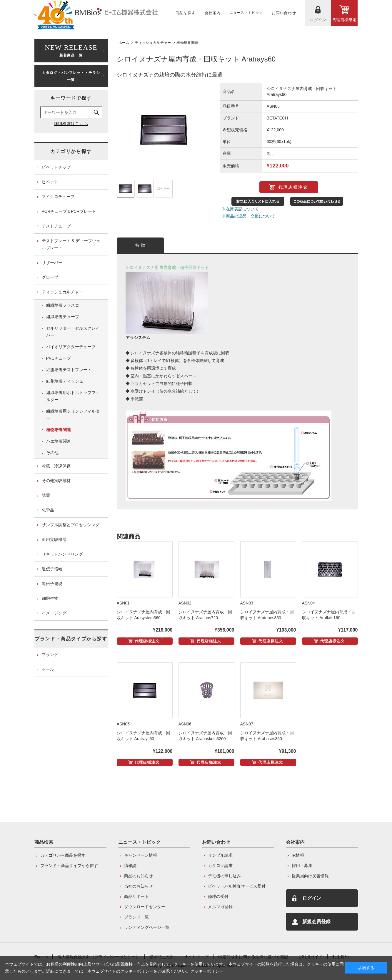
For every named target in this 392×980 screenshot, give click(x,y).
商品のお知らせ (139, 876)
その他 (52, 453)
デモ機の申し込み (224, 876)
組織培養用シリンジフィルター (73, 415)
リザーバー (52, 263)
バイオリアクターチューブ (71, 347)
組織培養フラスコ (63, 305)
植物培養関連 (187, 43)
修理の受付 (218, 896)
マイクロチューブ (58, 197)
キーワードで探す (71, 98)
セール (48, 669)
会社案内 (295, 842)
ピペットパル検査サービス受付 (237, 886)
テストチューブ (56, 226)
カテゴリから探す (71, 151)
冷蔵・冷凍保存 (56, 466)
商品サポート (136, 896)
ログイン (312, 898)
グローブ (50, 277)
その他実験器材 (56, 481)
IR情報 (298, 855)
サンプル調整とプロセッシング (71, 525)
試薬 (46, 495)
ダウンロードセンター (145, 907)
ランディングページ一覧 (147, 927)
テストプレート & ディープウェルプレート (71, 244)
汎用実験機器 (54, 539)
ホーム (124, 43)
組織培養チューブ (63, 317)
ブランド (50, 655)
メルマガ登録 (220, 907)
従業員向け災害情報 (310, 876)
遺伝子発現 (52, 584)
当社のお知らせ (139, 886)
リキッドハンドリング (62, 554)
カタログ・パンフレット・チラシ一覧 (71, 76)
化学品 (48, 510)
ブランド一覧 (136, 917)
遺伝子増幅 (52, 569)
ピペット (50, 182)
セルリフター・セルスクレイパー (73, 332)
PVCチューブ (59, 358)
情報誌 (130, 866)
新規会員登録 (316, 922)
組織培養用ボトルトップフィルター (73, 396)
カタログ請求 (220, 866)
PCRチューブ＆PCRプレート (69, 211)
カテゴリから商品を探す (63, 855)
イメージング (54, 613)
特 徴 (140, 245)
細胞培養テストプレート (69, 370)
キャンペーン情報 (141, 855)
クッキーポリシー (207, 971)
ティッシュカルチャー (153, 43)
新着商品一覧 (71, 50)
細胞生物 (50, 598)
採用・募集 (302, 866)
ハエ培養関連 (59, 441)
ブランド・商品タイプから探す (71, 639)
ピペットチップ (56, 167)
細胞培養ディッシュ (65, 381)
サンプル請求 (220, 855)
